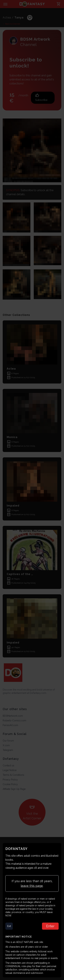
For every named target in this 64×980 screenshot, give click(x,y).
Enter (50, 926)
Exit (9, 926)
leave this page (32, 886)
